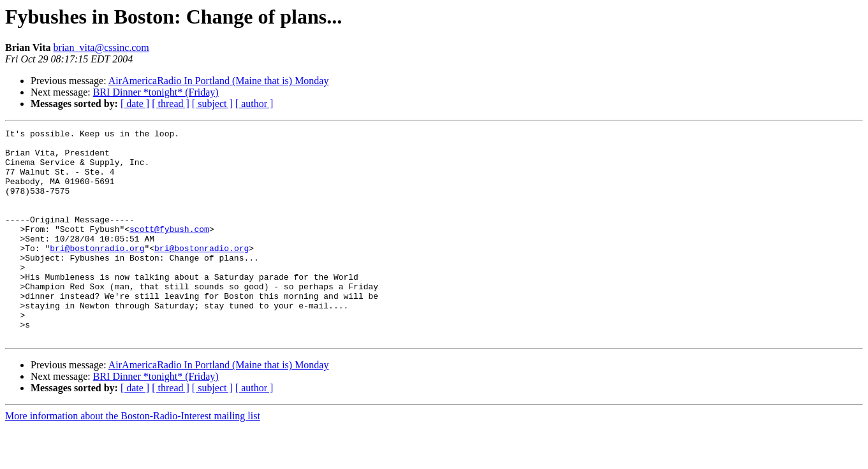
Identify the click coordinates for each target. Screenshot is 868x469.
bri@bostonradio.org (97, 273)
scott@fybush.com (169, 250)
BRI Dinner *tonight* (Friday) (156, 92)
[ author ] (254, 104)
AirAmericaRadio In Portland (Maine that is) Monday (219, 81)
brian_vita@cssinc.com (101, 47)
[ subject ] (212, 104)
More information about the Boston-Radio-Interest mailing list (133, 458)
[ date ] (135, 104)
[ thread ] (171, 104)
